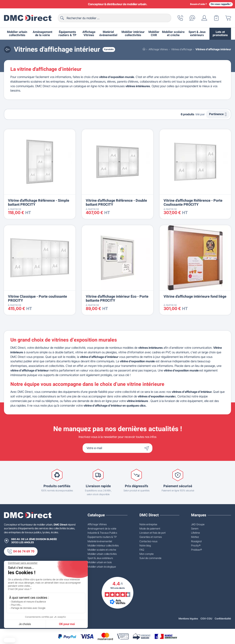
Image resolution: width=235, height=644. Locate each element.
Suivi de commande (150, 558)
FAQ (142, 550)
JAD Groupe (198, 524)
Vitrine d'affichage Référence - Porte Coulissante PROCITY (193, 203)
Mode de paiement (150, 528)
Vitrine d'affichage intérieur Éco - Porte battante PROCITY (117, 299)
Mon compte (147, 554)
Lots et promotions (220, 34)
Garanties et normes (151, 537)
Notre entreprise (148, 524)
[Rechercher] (115, 18)
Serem (195, 528)
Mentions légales (188, 619)
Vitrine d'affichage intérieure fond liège (195, 297)
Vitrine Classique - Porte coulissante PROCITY (38, 299)
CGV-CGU (206, 619)
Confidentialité (223, 619)
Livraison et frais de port (153, 533)
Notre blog (145, 545)
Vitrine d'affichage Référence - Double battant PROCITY (116, 203)
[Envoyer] (148, 448)
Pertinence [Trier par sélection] (218, 114)
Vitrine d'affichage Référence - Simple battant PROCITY (39, 203)
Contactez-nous (148, 541)
